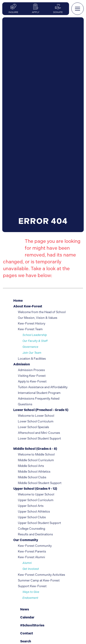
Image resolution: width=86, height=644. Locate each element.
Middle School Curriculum (36, 460)
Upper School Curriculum (36, 500)
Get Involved (31, 569)
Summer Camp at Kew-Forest (39, 580)
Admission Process (31, 370)
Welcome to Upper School (36, 494)
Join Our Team (32, 353)
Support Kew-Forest (32, 586)
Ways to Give (31, 592)
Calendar (24, 617)
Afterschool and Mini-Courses (39, 433)
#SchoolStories (29, 625)
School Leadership (35, 335)
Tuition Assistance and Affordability (43, 387)
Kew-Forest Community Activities (42, 575)
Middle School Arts (31, 466)
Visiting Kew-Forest (32, 376)
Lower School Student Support (39, 438)
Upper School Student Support (39, 523)
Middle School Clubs (32, 477)
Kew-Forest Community (35, 546)
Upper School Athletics (34, 512)
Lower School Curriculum (36, 421)
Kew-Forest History (32, 323)
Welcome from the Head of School (42, 312)
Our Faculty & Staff (35, 341)
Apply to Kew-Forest (32, 381)
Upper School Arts (31, 506)
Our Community (26, 540)
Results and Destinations (35, 534)
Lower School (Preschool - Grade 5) (41, 410)
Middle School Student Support (40, 483)
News (21, 609)
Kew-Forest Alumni (31, 557)
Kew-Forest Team (30, 329)
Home (18, 301)
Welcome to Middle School (36, 454)
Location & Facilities (32, 359)
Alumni (27, 563)
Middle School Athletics (34, 472)
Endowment (30, 598)
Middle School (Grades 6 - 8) (35, 449)
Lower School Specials (33, 427)
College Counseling (32, 529)
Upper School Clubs (32, 517)
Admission (22, 364)
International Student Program (39, 393)
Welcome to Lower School (36, 416)
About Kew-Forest (28, 306)
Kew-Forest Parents (32, 551)
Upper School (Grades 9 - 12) (35, 489)
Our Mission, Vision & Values (38, 318)
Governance (30, 347)
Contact (23, 633)
